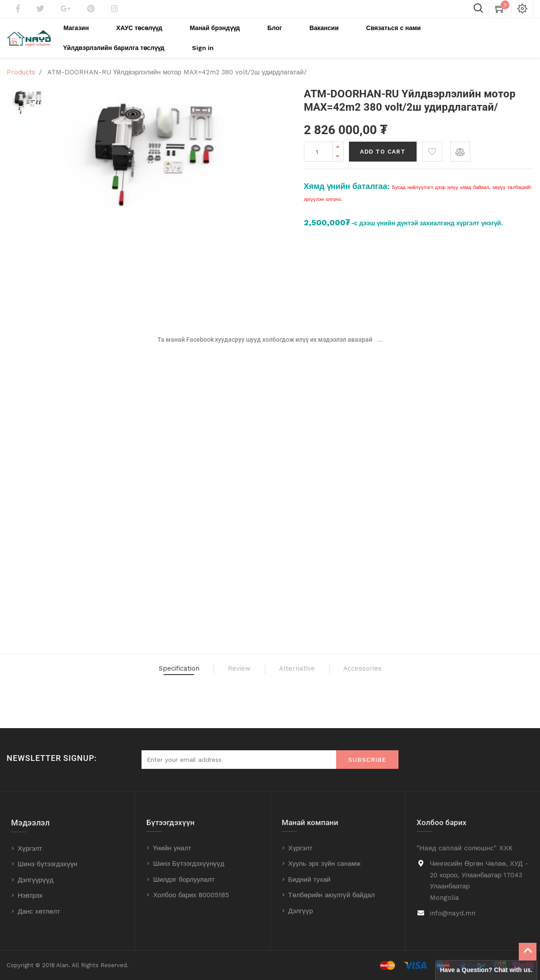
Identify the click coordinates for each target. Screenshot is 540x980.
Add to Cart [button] (383, 147)
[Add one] (338, 142)
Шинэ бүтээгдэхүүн (48, 864)
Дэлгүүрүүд (36, 880)
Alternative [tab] (309, 669)
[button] (432, 147)
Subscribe (367, 760)
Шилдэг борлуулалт (184, 880)
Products (21, 68)
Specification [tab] (136, 669)
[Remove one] (338, 152)
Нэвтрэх (30, 895)
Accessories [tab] (407, 669)
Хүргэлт (30, 849)
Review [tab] (226, 669)
